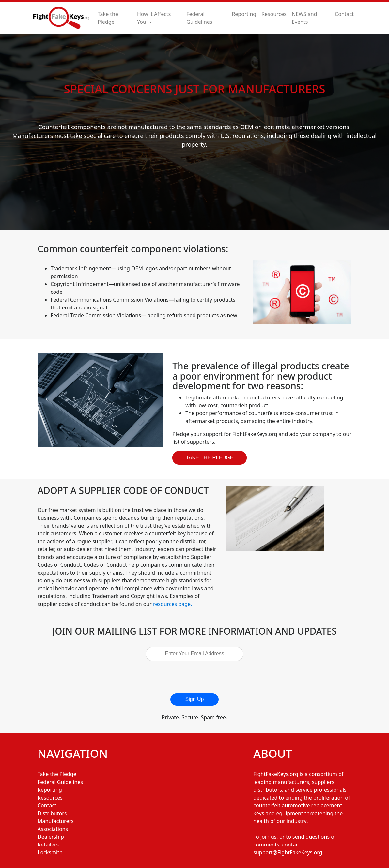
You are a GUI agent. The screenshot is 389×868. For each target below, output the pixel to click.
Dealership (51, 837)
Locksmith (50, 852)
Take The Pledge (210, 458)
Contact (344, 14)
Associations (53, 829)
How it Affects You (154, 18)
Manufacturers (56, 821)
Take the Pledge (108, 18)
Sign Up (195, 699)
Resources (274, 14)
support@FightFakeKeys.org (288, 852)
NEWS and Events (304, 18)
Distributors (52, 813)
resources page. (172, 604)
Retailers (48, 845)
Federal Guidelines (199, 18)
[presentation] (198, 677)
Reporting (244, 14)
